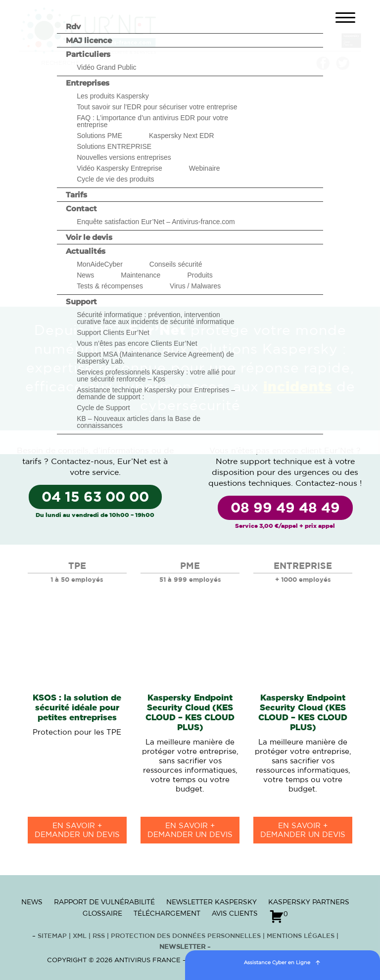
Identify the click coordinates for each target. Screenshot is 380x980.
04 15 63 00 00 (95, 498)
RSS (100, 936)
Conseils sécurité (176, 264)
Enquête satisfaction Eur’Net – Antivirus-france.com (156, 222)
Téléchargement (167, 913)
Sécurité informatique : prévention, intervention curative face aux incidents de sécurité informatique (155, 318)
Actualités (86, 251)
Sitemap (52, 936)
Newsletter (182, 947)
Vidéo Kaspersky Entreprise (119, 168)
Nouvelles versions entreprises (124, 157)
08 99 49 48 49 (285, 509)
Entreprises (88, 83)
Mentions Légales (301, 936)
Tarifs (76, 195)
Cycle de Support (103, 408)
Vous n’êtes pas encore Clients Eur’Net (137, 343)
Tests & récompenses (110, 286)
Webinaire (205, 168)
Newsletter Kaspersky (212, 902)
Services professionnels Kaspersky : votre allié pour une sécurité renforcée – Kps (156, 375)
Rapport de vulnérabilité (104, 902)
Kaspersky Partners (309, 902)
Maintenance (141, 275)
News (85, 275)
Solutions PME (99, 136)
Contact (81, 209)
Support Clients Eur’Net (113, 332)
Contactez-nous (82, 462)
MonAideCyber (100, 264)
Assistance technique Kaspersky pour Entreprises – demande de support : (156, 393)
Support (81, 302)
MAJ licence (89, 40)
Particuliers (88, 54)
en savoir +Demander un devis (77, 830)
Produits (200, 275)
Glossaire (102, 913)
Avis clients (235, 913)
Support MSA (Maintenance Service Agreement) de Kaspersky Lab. (155, 358)
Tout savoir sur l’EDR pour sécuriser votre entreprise (157, 107)
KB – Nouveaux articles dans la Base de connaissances (139, 422)
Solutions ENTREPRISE (114, 146)
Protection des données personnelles (186, 936)
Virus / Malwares (195, 286)
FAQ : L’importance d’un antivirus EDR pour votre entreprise (152, 121)
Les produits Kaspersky (113, 96)
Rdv (73, 26)
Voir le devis (89, 237)
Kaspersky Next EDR (181, 136)
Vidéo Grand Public (106, 67)
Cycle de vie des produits (115, 179)
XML (80, 936)
